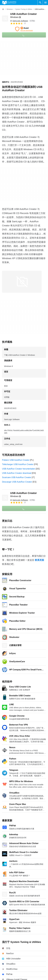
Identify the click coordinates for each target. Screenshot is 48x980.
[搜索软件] (40, 3)
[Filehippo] (9, 3)
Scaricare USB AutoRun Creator (17, 477)
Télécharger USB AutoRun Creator (18, 464)
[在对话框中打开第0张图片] (22, 282)
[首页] (3, 9)
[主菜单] (45, 3)
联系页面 (39, 560)
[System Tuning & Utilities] (24, 9)
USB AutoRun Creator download (17, 473)
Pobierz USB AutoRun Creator (16, 460)
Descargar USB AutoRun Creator (17, 482)
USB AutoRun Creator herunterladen (19, 469)
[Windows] (10, 9)
